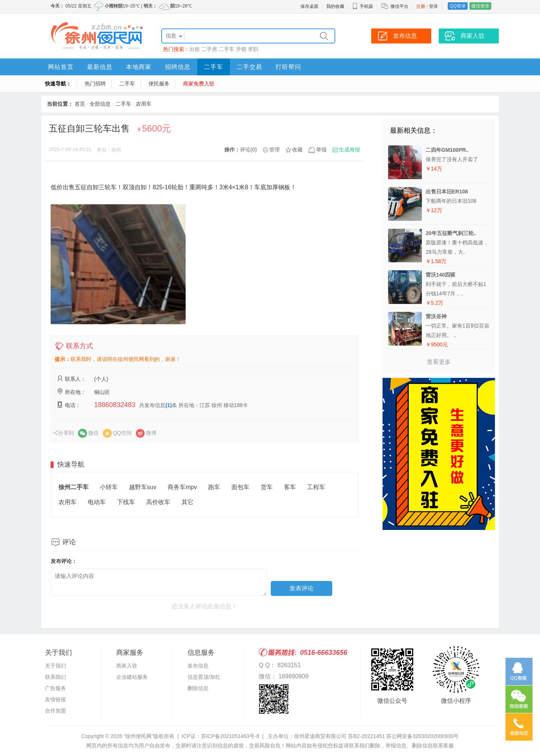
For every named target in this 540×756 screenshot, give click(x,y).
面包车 (240, 487)
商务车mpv (182, 487)
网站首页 (61, 67)
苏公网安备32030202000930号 (422, 736)
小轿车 (109, 487)
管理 (274, 150)
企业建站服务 (132, 677)
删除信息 (198, 688)
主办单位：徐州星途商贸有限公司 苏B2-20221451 (326, 736)
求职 (253, 49)
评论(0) (248, 150)
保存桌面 (309, 6)
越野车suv (143, 487)
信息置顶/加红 (204, 677)
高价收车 (158, 502)
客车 (290, 487)
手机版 (363, 6)
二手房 (209, 49)
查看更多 (439, 362)
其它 (187, 502)
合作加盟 (55, 711)
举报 (321, 150)
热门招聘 (95, 84)
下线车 (126, 502)
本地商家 (139, 67)
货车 (267, 487)
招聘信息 (178, 67)
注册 (421, 6)
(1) (169, 405)
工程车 (316, 487)
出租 (195, 49)
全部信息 (100, 104)
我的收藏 (335, 6)
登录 (433, 6)
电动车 (97, 502)
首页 (80, 104)
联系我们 (55, 677)
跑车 (214, 487)
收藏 (297, 150)
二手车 (226, 49)
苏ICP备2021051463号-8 (230, 736)
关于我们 (55, 666)
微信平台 (399, 6)
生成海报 (349, 150)
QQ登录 (458, 6)
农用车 (144, 104)
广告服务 (55, 688)
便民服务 (159, 84)
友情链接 (55, 699)
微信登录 (480, 6)
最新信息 (100, 67)
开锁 (241, 49)
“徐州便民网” (139, 736)
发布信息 (198, 666)
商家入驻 (127, 666)
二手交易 (249, 67)
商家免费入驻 (199, 84)
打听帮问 (288, 67)
